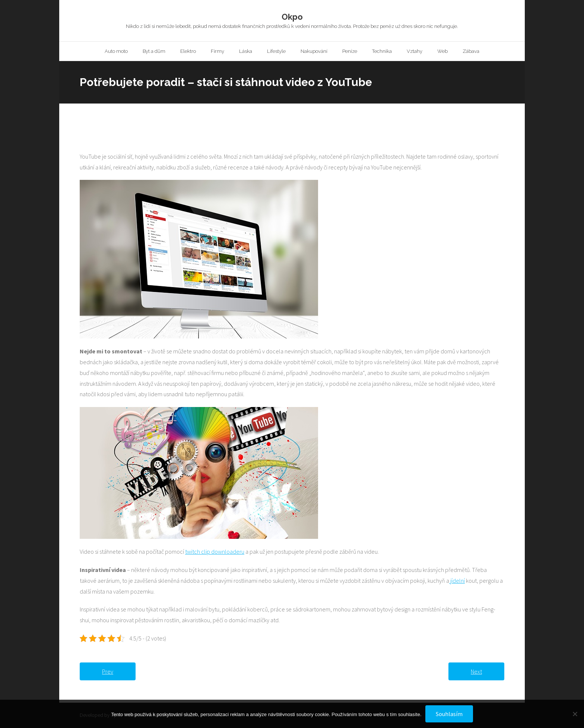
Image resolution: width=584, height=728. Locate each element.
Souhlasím (449, 714)
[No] (575, 714)
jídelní (457, 581)
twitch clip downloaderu (215, 553)
